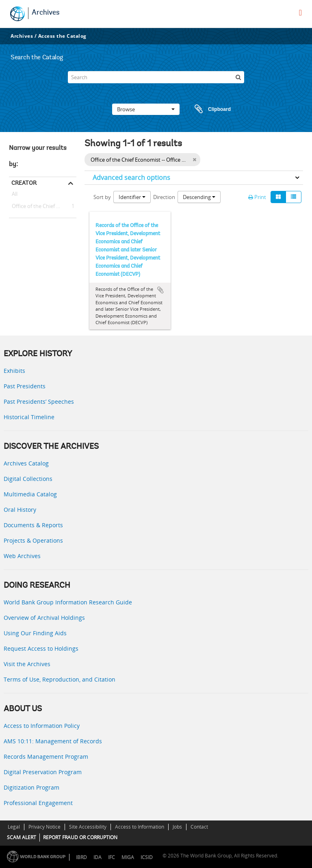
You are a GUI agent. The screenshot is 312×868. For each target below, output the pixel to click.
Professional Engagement (38, 803)
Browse (146, 109)
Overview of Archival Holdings (44, 618)
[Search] (156, 77)
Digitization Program (31, 787)
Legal (14, 827)
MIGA (128, 857)
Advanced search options (131, 177)
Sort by (102, 197)
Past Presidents (25, 386)
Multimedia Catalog (30, 494)
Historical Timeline (29, 417)
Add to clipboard (160, 290)
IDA (97, 857)
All (15, 195)
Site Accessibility (88, 827)
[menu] (300, 13)
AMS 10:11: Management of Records (53, 741)
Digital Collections (28, 479)
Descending (199, 197)
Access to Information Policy (42, 726)
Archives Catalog (26, 463)
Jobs (177, 827)
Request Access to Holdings (41, 648)
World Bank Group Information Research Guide (68, 602)
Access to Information (140, 827)
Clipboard (209, 109)
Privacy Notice (44, 827)
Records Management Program (46, 757)
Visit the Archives (27, 664)
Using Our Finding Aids (35, 633)
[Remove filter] (194, 160)
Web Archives (22, 556)
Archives (46, 13)
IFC (112, 857)
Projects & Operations (33, 540)
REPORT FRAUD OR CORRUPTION (80, 837)
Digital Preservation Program (43, 772)
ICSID (147, 857)
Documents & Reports (33, 525)
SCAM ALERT (22, 837)
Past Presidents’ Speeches (39, 402)
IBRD (81, 857)
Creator (24, 183)
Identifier (132, 197)
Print (257, 197)
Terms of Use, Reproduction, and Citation (60, 679)
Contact (199, 827)
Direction (164, 197)
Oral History (20, 510)
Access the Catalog (62, 36)
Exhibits (14, 371)
